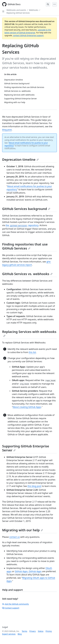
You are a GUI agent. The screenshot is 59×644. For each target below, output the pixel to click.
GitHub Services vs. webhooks (27, 274)
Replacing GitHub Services (18, 13)
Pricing (49, 631)
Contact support (11, 608)
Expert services (9, 634)
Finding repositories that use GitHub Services (25, 246)
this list (32, 352)
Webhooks (34, 10)
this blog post (34, 486)
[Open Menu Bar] (55, 4)
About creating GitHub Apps (27, 407)
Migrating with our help (23, 530)
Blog (20, 634)
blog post (7, 130)
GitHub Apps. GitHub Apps (28, 571)
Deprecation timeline (20, 159)
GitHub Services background (26, 209)
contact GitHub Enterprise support (28, 35)
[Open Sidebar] (3, 11)
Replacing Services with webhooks (29, 333)
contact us (15, 537)
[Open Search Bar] (48, 4)
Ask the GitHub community (15, 604)
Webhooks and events (16, 10)
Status (41, 631)
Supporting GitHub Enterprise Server (26, 448)
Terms (24, 631)
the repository (22, 225)
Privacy (33, 631)
